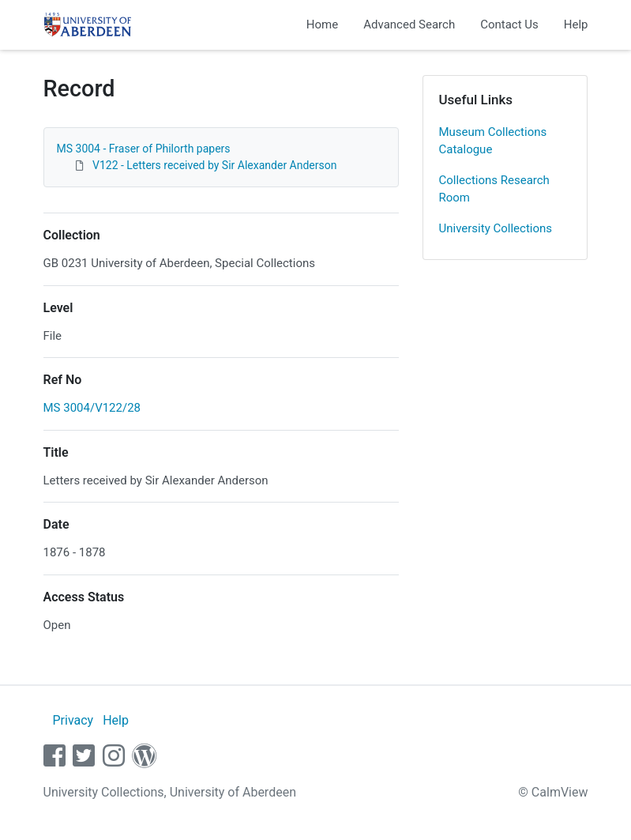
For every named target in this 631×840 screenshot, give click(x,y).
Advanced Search (409, 24)
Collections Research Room (494, 189)
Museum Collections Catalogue (493, 141)
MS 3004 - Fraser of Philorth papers (144, 149)
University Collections (496, 228)
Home (322, 24)
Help (576, 24)
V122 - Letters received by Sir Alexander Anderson (214, 165)
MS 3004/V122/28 (92, 408)
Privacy (73, 720)
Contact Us (509, 24)
